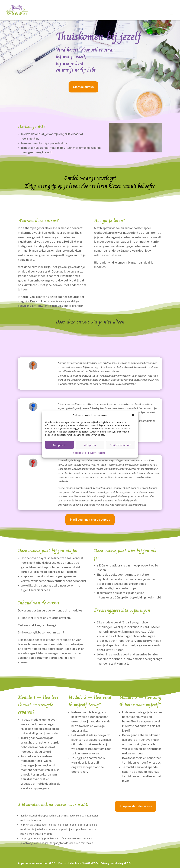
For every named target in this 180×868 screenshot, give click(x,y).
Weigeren (90, 445)
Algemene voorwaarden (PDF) (37, 863)
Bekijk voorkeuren (120, 445)
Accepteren (60, 445)
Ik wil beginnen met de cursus (90, 520)
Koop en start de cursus (136, 806)
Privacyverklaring (97, 453)
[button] (133, 415)
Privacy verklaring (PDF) (116, 863)
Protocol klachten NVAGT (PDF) (78, 863)
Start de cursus (83, 87)
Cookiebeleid (80, 453)
